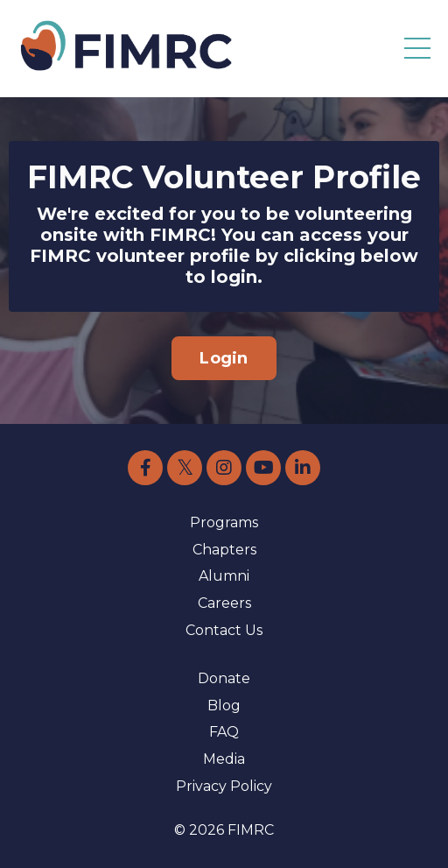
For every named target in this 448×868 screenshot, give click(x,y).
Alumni (224, 576)
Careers (224, 603)
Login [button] (224, 358)
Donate (224, 678)
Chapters (224, 550)
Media (224, 759)
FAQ (224, 732)
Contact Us (224, 630)
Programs (224, 522)
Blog (224, 706)
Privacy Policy (224, 786)
